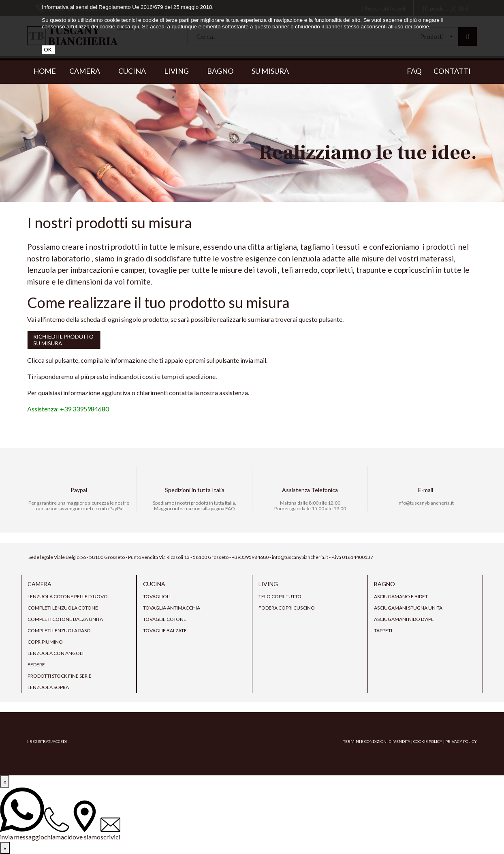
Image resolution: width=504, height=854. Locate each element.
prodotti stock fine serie (60, 676)
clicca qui (128, 27)
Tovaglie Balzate (165, 630)
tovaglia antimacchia (172, 608)
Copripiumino (45, 642)
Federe (36, 665)
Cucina (135, 71)
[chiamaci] (57, 825)
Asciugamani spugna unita (408, 608)
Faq (414, 71)
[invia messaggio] (22, 815)
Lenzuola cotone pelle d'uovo (68, 596)
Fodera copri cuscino (287, 608)
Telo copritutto (280, 596)
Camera (87, 71)
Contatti (452, 71)
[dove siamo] (85, 821)
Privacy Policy (461, 741)
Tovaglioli (157, 596)
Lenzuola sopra (48, 687)
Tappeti (383, 630)
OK (48, 50)
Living (179, 71)
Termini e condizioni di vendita (377, 741)
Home (45, 71)
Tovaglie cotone (165, 619)
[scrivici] (110, 829)
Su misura (270, 71)
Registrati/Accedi (47, 741)
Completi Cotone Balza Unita (65, 619)
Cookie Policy (428, 741)
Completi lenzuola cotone (63, 608)
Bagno (223, 71)
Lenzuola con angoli (56, 653)
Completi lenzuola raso (59, 630)
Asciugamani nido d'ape (404, 619)
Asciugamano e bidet (401, 596)
